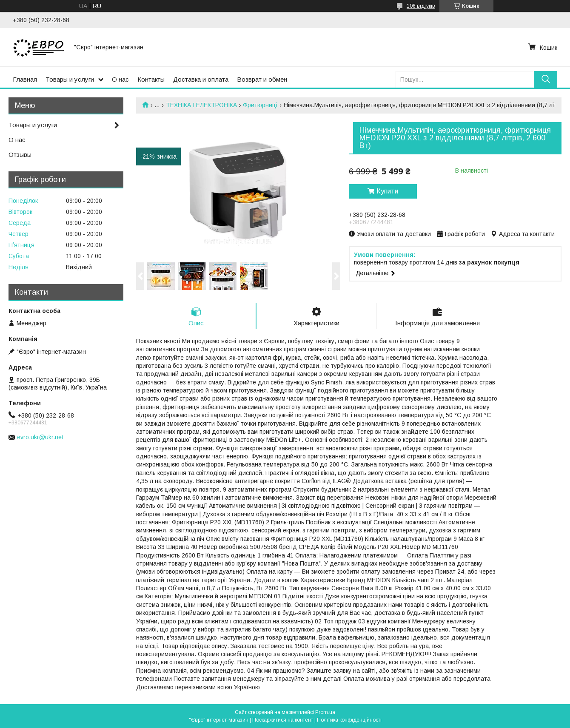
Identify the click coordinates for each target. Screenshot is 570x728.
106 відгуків (421, 6)
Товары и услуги (70, 79)
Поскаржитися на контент (283, 720)
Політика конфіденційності (349, 720)
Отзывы (20, 155)
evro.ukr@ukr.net (40, 437)
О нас (120, 79)
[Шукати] (546, 79)
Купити (387, 191)
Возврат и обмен (262, 79)
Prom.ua (325, 712)
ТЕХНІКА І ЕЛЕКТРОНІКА (201, 105)
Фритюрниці (260, 105)
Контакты (151, 79)
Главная (25, 79)
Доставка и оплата (201, 79)
